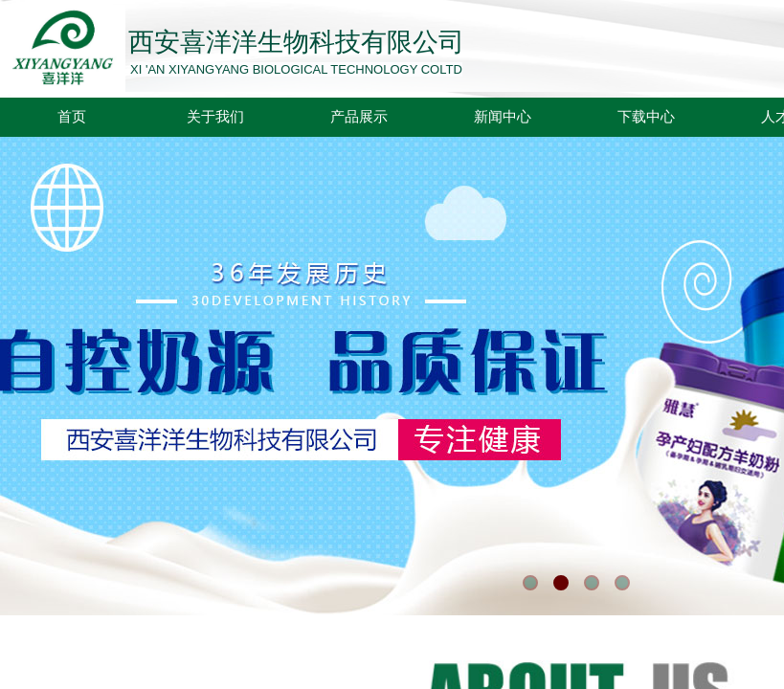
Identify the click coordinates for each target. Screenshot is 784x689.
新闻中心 (503, 117)
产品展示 (359, 117)
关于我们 (215, 117)
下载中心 (646, 117)
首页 (72, 117)
